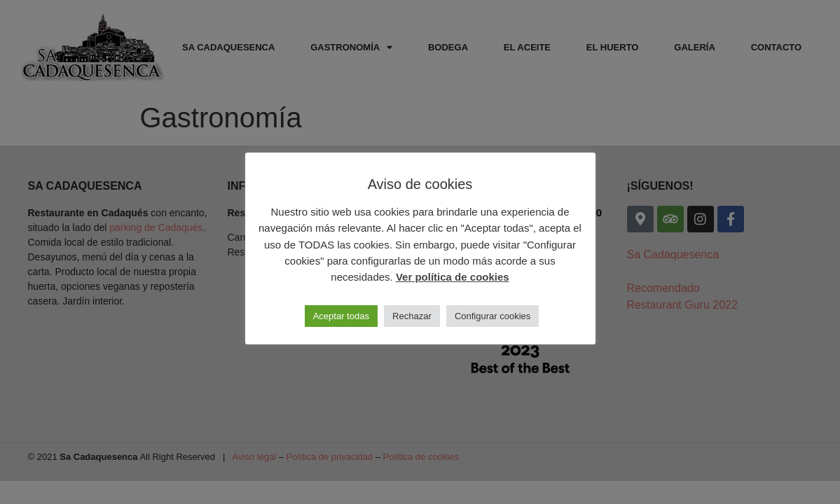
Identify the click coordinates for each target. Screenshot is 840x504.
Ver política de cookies (453, 277)
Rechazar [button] (412, 316)
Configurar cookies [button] (493, 316)
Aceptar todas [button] (341, 316)
